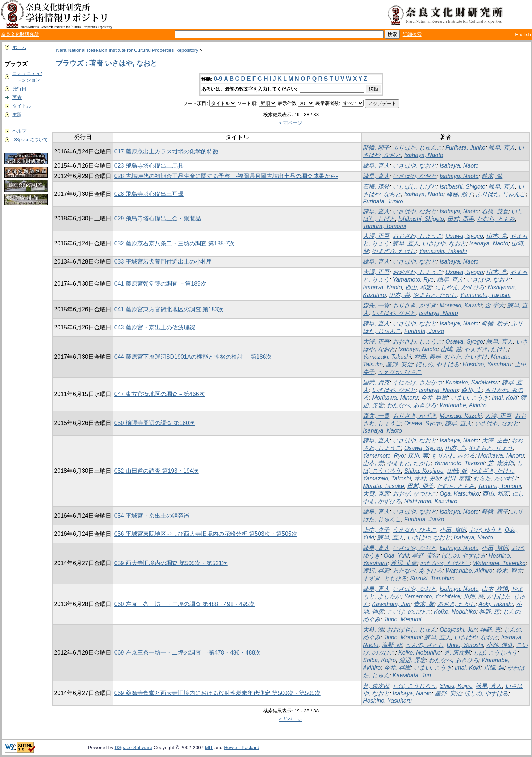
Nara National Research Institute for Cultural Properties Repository (127, 50)
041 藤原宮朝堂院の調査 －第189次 (160, 284)
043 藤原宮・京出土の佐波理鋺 (155, 327)
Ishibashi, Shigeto (462, 187)
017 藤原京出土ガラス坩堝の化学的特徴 (166, 152)
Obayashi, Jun (458, 630)
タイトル (22, 106)
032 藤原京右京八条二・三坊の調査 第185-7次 (175, 243)
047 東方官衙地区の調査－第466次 (160, 394)
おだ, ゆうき (485, 530)
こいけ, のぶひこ (409, 612)
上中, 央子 (376, 530)
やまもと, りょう (491, 448)
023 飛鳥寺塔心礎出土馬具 (149, 166)
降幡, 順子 (376, 148)
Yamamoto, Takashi (485, 295)
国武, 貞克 (376, 382)
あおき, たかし (456, 604)
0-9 (218, 79)
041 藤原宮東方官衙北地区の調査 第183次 (169, 309)
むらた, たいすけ (466, 357)
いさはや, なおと (414, 166)
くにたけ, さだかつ (417, 382)
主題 (17, 115)
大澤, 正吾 (376, 236)
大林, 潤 (373, 630)
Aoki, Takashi (496, 604)
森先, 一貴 (376, 305)
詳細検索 (412, 34)
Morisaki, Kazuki (461, 305)
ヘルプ (19, 131)
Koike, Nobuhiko (455, 612)
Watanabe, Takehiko (499, 563)
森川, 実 (472, 390)
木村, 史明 (428, 478)
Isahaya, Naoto (424, 155)
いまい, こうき (470, 398)
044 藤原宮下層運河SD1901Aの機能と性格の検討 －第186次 (193, 357)
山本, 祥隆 (495, 589)
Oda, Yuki (396, 556)
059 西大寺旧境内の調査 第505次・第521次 (171, 563)
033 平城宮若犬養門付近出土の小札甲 (164, 262)
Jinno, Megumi (402, 619)
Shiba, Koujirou (424, 471)
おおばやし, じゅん (412, 630)
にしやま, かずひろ (460, 287)
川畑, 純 (474, 596)
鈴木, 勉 (492, 176)
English (523, 35)
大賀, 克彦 (376, 494)
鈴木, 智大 (509, 571)
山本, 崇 (399, 295)
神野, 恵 (489, 612)
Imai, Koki (504, 398)
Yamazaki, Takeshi (443, 251)
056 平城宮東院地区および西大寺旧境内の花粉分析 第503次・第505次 (206, 534)
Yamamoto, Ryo (413, 280)
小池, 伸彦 (500, 645)
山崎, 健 (451, 349)
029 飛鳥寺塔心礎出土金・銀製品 (158, 218)
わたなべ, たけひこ (445, 563)
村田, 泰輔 (428, 357)
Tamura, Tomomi (384, 226)
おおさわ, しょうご (417, 236)
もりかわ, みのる (453, 456)
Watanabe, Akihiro (463, 405)
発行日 (19, 89)
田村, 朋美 (460, 219)
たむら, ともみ (496, 219)
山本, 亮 (497, 236)
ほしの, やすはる (438, 364)
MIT (209, 747)
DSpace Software (134, 747)
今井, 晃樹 (434, 398)
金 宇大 (494, 305)
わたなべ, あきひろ (412, 405)
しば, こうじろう (495, 653)
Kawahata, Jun (391, 604)
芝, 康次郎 (501, 463)
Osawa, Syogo (464, 236)
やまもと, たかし (435, 295)
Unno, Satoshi (465, 645)
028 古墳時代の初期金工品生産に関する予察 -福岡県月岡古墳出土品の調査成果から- (226, 176)
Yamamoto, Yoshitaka (432, 596)
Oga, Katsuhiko (459, 494)
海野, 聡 (392, 645)
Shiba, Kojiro (379, 660)
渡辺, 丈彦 (404, 563)
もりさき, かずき (414, 305)
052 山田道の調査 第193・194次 (157, 471)
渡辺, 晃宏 (376, 571)
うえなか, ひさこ (400, 372)
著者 (17, 97)
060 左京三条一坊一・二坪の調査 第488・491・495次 (185, 604)
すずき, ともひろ (385, 578)
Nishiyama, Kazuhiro (431, 501)
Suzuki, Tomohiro (432, 578)
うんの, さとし (425, 645)
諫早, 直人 (502, 148)
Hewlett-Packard (242, 747)
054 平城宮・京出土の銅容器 (152, 516)
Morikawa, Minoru (395, 398)
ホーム (19, 47)
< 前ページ (290, 123)
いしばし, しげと (414, 187)
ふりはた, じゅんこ (417, 148)
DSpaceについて (30, 140)
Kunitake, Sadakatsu (472, 382)
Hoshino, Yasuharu (487, 364)
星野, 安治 (399, 364)
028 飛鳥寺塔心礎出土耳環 (149, 194)
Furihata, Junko (465, 148)
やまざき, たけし (394, 251)
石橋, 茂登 (376, 187)
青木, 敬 (424, 604)
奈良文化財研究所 (20, 34)
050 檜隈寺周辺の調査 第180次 (155, 423)
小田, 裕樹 (453, 530)
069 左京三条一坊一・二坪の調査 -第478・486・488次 (188, 653)
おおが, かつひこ (414, 494)
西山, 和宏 (418, 287)
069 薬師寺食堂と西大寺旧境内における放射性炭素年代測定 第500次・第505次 (217, 693)
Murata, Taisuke (383, 486)
